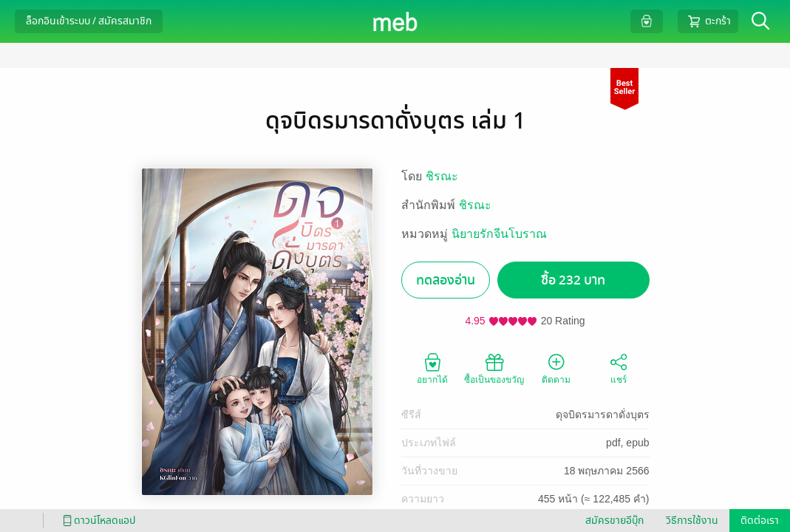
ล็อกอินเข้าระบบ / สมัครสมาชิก (89, 21)
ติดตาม (556, 368)
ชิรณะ (442, 176)
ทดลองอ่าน (446, 280)
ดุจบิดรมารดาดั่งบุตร (603, 415)
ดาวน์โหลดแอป (97, 521)
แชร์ (619, 368)
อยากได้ (432, 368)
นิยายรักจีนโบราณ (499, 234)
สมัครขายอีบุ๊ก (614, 521)
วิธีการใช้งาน (692, 521)
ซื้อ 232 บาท (573, 280)
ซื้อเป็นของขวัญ (494, 368)
